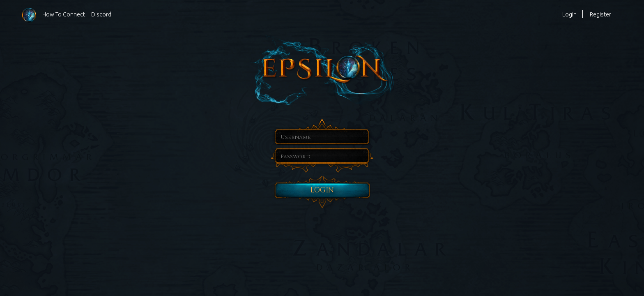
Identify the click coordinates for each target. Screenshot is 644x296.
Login (569, 14)
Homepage (29, 15)
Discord (101, 14)
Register (600, 14)
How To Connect (64, 14)
